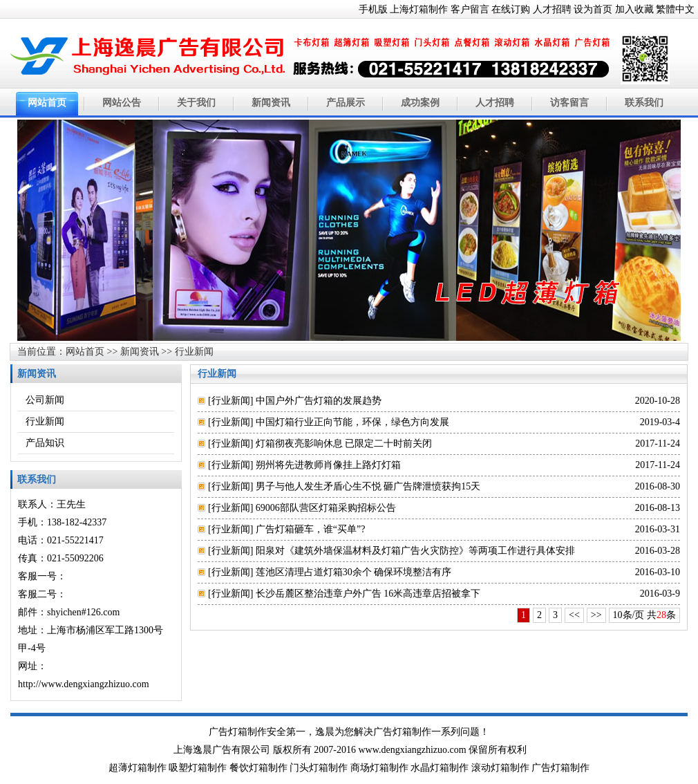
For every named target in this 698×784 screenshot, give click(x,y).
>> (596, 615)
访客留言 (569, 103)
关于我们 (196, 103)
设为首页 (593, 9)
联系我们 (644, 103)
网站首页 (47, 103)
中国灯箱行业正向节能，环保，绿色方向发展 (352, 422)
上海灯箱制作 (419, 9)
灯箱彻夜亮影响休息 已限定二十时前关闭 (344, 444)
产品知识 (45, 443)
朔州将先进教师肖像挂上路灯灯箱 (328, 465)
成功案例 (420, 103)
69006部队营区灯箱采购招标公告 (326, 508)
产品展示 (346, 103)
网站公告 (122, 103)
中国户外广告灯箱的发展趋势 (319, 401)
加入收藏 (634, 9)
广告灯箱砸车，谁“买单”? (311, 529)
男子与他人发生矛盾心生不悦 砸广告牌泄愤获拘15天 (368, 486)
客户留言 (470, 9)
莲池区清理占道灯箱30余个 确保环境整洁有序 (354, 572)
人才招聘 (552, 9)
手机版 (373, 9)
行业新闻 (194, 352)
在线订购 (511, 9)
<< (574, 615)
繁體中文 (675, 9)
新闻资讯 (271, 103)
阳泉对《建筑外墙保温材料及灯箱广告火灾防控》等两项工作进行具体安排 (415, 551)
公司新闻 (45, 400)
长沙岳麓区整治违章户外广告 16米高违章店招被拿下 (368, 594)
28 (661, 615)
